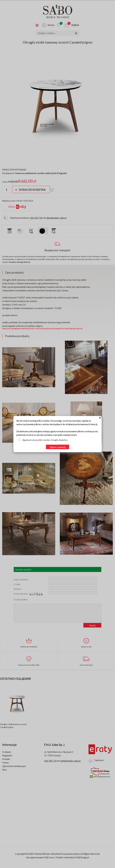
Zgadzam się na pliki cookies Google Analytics (45, 440)
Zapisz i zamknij (58, 447)
